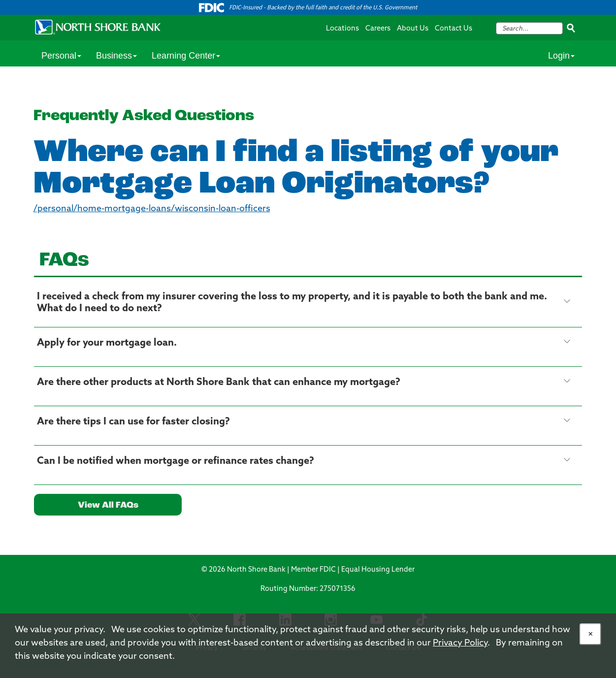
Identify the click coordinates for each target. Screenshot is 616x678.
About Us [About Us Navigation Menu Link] (413, 29)
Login (561, 56)
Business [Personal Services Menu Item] (116, 56)
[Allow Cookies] (590, 634)
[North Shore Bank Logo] (98, 27)
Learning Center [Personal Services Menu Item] (186, 56)
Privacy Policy (460, 643)
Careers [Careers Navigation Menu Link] (378, 29)
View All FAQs (108, 505)
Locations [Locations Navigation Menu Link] (342, 29)
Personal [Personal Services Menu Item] (61, 56)
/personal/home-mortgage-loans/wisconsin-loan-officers (152, 209)
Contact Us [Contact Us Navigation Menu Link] (454, 29)
